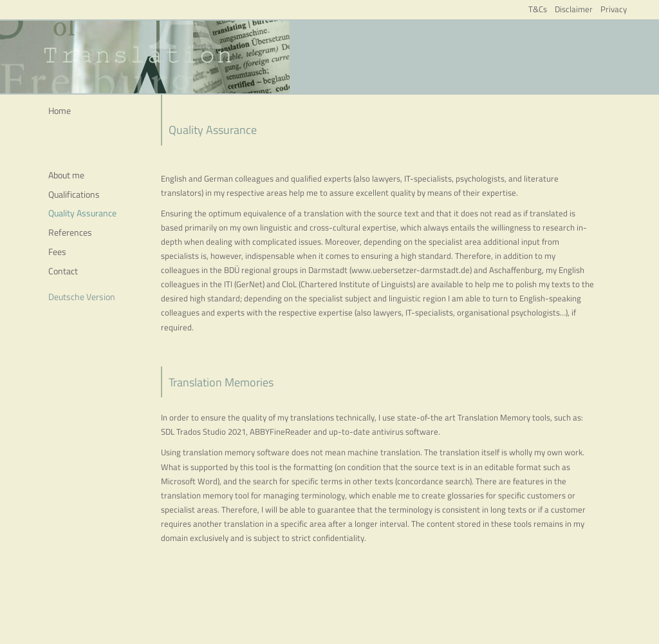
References (70, 232)
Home (60, 110)
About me (66, 175)
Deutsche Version (82, 297)
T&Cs (538, 9)
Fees (57, 251)
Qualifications (74, 194)
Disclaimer (574, 9)
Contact (63, 271)
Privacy (614, 9)
